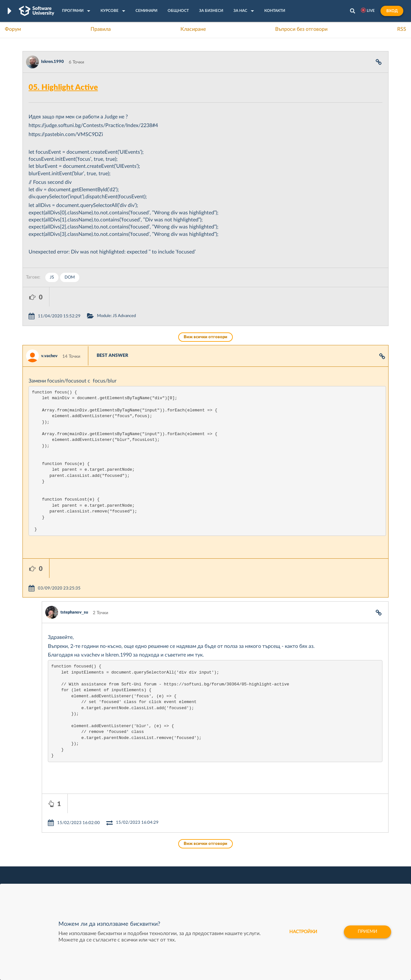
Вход (392, 11)
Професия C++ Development (117, 858)
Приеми (367, 932)
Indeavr (249, 863)
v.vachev (49, 337)
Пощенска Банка (259, 873)
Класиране (193, 29)
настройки (303, 932)
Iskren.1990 (52, 62)
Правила (101, 29)
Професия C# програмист (49, 883)
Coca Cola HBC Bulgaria (266, 883)
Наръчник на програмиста (50, 863)
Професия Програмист (46, 873)
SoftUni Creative (181, 853)
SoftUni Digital (179, 843)
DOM (70, 277)
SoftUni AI (175, 863)
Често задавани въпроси (48, 843)
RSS (402, 29)
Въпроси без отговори (301, 29)
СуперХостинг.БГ (259, 853)
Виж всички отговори (205, 318)
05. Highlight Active (63, 88)
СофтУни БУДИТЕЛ (185, 873)
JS (52, 277)
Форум (13, 29)
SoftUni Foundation (185, 883)
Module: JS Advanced (143, 297)
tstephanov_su (74, 574)
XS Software (254, 843)
